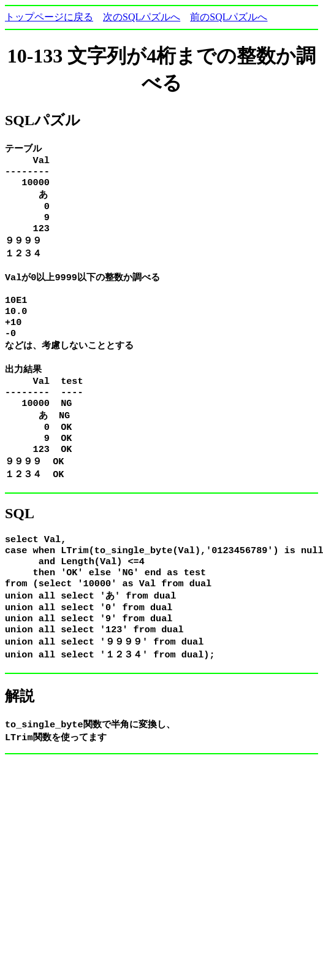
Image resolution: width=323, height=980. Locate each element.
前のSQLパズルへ (229, 17)
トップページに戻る (49, 17)
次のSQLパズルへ (142, 17)
